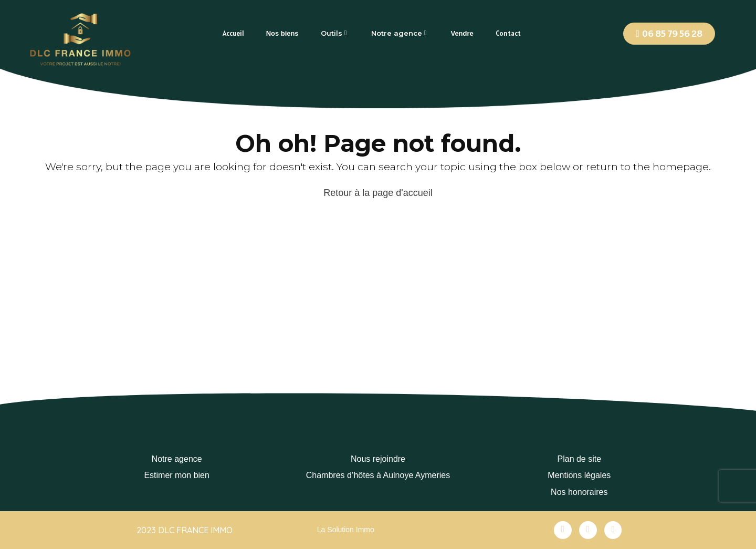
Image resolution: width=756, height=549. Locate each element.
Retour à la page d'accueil (378, 193)
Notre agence (177, 459)
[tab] (233, 33)
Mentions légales (579, 475)
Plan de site (580, 459)
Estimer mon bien (177, 475)
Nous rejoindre (378, 459)
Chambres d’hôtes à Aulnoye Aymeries (378, 475)
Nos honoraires (579, 492)
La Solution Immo (346, 530)
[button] (669, 34)
